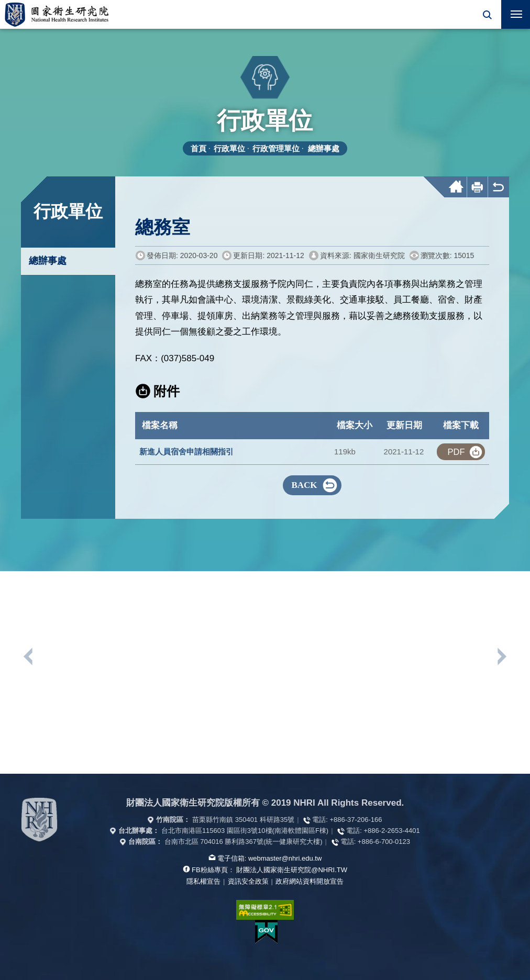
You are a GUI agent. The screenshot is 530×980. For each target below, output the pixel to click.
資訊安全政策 (248, 881)
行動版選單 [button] (512, 11)
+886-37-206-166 (356, 820)
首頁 (198, 148)
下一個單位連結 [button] (501, 656)
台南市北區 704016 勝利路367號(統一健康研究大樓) (244, 842)
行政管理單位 (276, 148)
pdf (456, 452)
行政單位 (229, 148)
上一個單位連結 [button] (29, 656)
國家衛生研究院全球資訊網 (57, 14)
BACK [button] (304, 485)
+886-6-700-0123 (384, 842)
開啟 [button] (487, 14)
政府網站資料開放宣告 (310, 881)
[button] (487, 14)
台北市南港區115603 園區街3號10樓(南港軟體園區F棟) (245, 831)
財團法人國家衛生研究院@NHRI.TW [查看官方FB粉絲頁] (292, 870)
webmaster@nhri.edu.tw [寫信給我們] (285, 858)
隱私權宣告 (203, 881)
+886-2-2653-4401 (391, 831)
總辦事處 (324, 148)
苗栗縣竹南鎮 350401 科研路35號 (243, 820)
